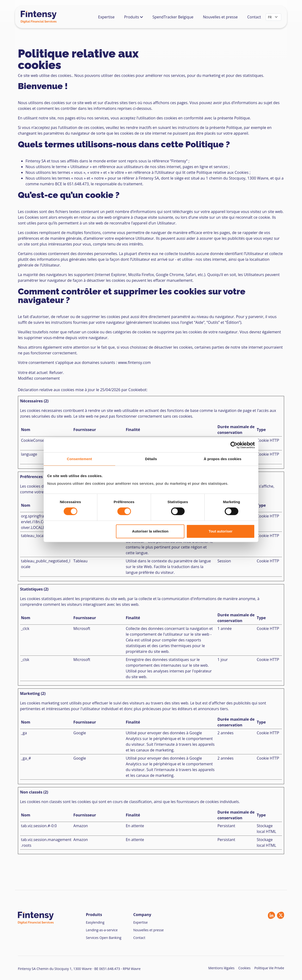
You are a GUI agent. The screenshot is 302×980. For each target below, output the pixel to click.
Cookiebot (137, 390)
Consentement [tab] (79, 459)
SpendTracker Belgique (173, 17)
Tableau (81, 561)
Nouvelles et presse (220, 17)
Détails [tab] (151, 459)
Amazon (81, 826)
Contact (254, 17)
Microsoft (82, 628)
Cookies (244, 968)
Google (80, 733)
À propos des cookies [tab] (223, 459)
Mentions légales (221, 968)
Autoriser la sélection (150, 531)
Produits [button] (133, 17)
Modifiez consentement (39, 378)
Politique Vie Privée (269, 968)
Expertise (106, 17)
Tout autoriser (221, 531)
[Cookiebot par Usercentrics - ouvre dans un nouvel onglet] (234, 445)
